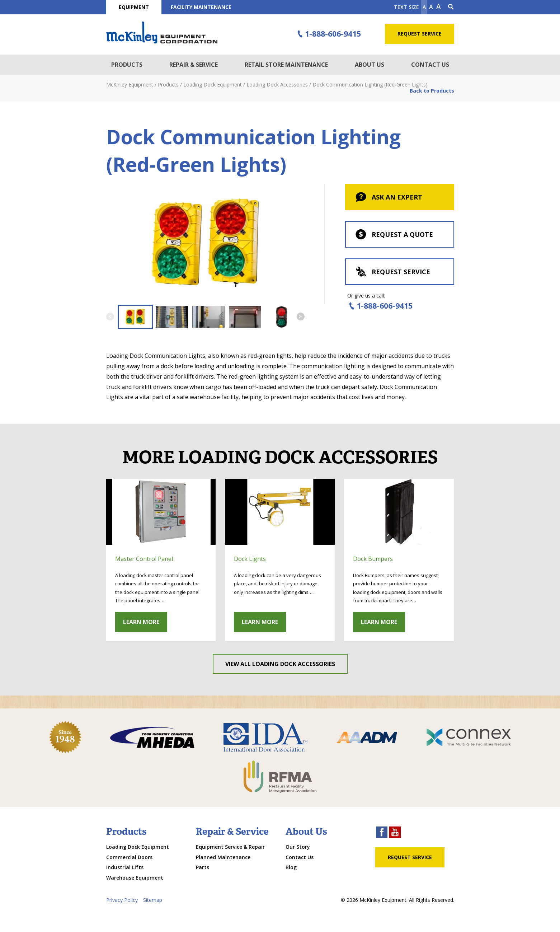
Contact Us (430, 65)
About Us (370, 65)
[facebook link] (382, 833)
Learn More (141, 622)
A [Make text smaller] (424, 7)
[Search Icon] (451, 7)
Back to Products (432, 91)
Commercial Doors (129, 857)
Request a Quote (394, 235)
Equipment (134, 7)
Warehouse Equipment (135, 878)
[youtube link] (395, 833)
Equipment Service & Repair (230, 847)
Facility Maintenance (201, 7)
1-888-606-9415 (328, 34)
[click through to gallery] (161, 512)
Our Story (298, 847)
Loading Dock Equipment (138, 847)
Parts (203, 867)
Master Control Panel (144, 559)
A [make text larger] (439, 6)
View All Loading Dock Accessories (280, 664)
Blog (291, 867)
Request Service (420, 34)
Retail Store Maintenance (286, 65)
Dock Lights (250, 559)
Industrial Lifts (125, 867)
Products (127, 65)
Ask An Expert (388, 198)
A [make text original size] (431, 7)
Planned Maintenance (223, 857)
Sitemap (153, 900)
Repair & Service (194, 65)
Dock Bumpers (373, 559)
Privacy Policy (122, 900)
